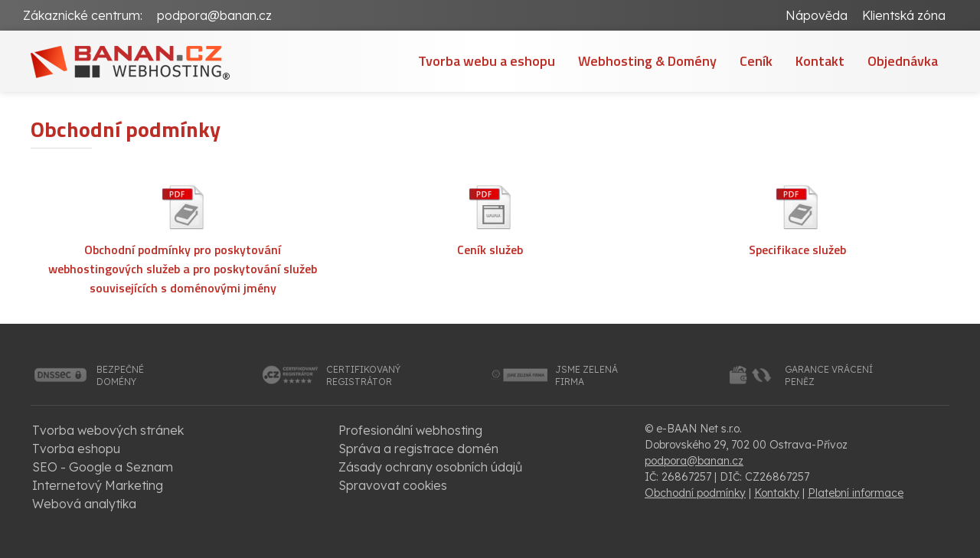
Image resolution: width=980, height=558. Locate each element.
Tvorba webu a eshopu (487, 61)
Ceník (756, 61)
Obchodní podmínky (695, 493)
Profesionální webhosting (410, 430)
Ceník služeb (490, 250)
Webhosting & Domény (647, 61)
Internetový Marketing (98, 485)
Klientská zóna (904, 15)
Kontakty (777, 493)
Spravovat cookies (393, 485)
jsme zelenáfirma (586, 375)
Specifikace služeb (797, 250)
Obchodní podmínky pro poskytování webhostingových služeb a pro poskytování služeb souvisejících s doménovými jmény (183, 269)
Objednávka (903, 61)
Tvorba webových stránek (108, 430)
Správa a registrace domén (418, 449)
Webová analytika (84, 504)
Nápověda (817, 15)
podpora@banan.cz (214, 15)
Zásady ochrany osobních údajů (430, 467)
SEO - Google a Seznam (103, 467)
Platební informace (856, 493)
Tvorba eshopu (76, 449)
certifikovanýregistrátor (363, 375)
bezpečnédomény (120, 375)
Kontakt (820, 61)
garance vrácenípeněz (829, 375)
